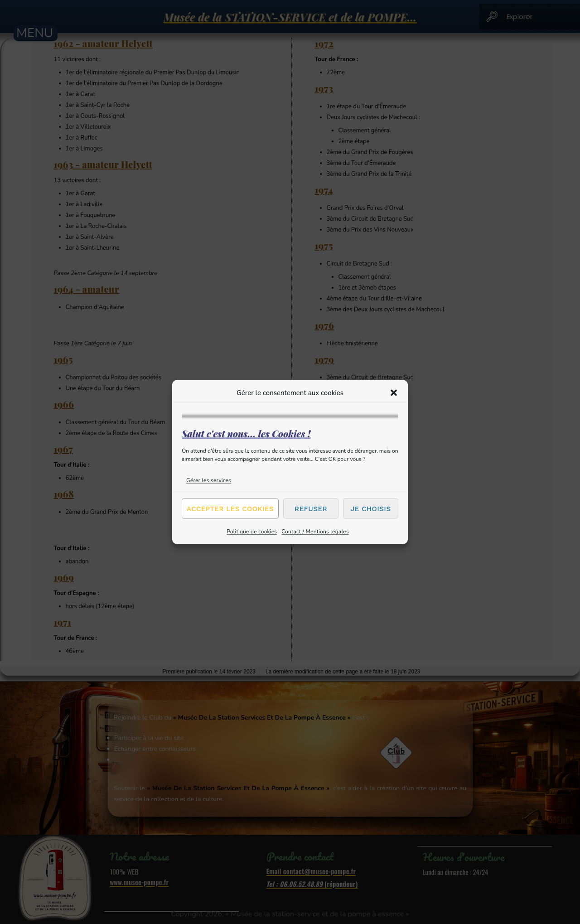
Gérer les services (209, 480)
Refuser (311, 508)
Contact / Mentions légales (315, 532)
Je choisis (371, 508)
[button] (394, 392)
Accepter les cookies (230, 508)
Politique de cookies (252, 532)
